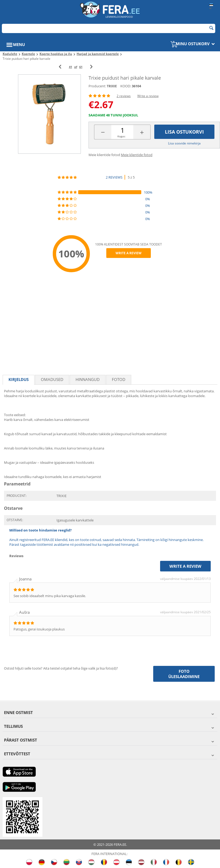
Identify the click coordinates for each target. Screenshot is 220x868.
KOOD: (126, 86)
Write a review (148, 96)
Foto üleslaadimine (184, 674)
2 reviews (124, 96)
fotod (119, 379)
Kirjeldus (19, 379)
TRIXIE (112, 86)
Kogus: (122, 136)
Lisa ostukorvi (184, 132)
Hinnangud (88, 379)
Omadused (52, 379)
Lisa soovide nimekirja (184, 143)
